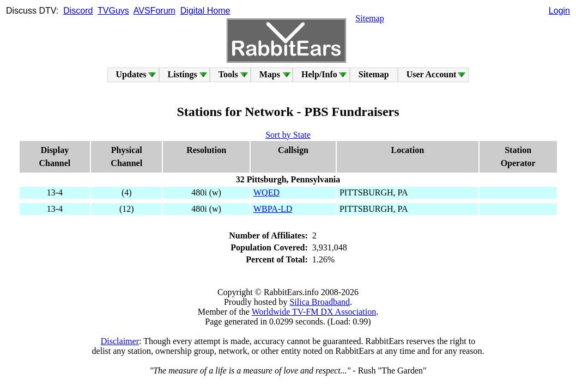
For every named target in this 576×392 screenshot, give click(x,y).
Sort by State (288, 135)
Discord (78, 11)
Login (559, 11)
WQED (266, 192)
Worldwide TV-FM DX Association (314, 312)
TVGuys (113, 11)
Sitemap (369, 18)
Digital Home (205, 11)
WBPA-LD (273, 209)
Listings (183, 74)
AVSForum (154, 11)
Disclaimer (120, 341)
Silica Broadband (320, 302)
